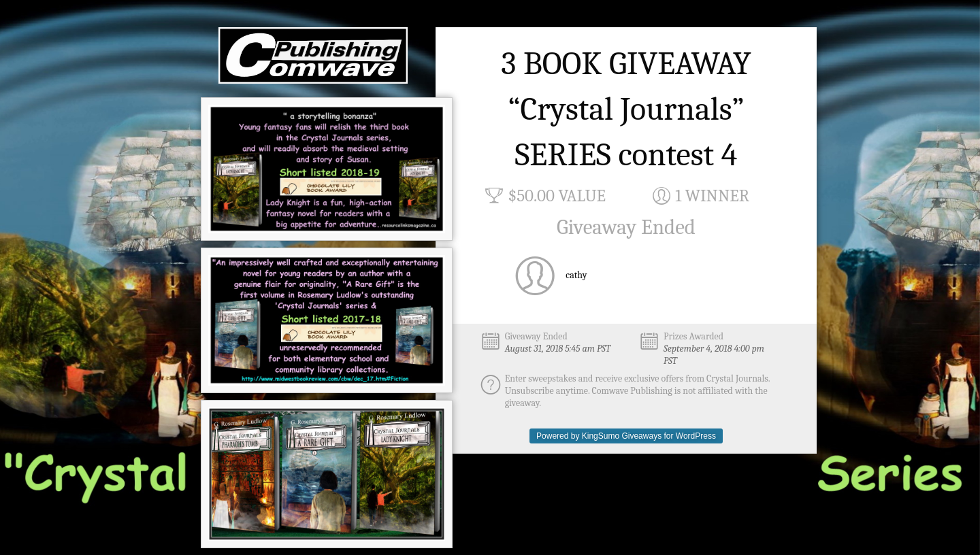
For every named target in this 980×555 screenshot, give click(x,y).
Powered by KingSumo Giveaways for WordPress (626, 436)
